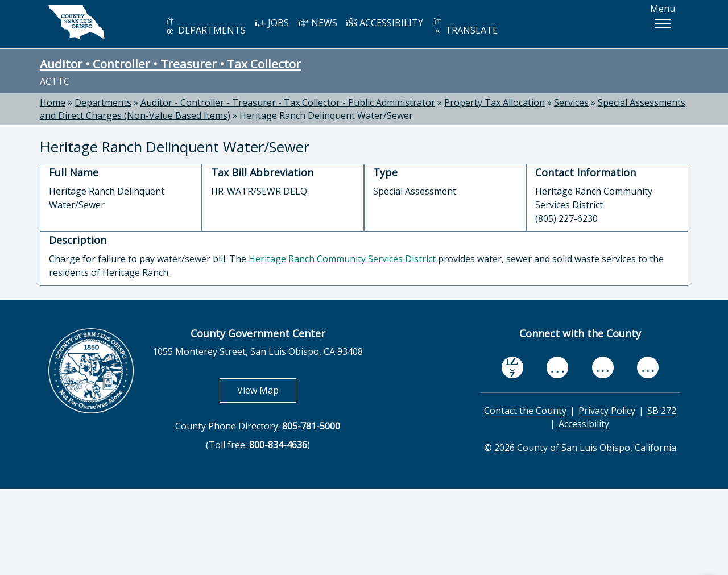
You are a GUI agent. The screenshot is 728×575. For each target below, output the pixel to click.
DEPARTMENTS (205, 26)
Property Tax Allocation (495, 102)
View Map (267, 390)
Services (571, 102)
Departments (103, 102)
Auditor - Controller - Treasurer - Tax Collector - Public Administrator (288, 102)
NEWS (317, 23)
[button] (663, 23)
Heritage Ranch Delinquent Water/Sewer (326, 115)
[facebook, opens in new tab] (512, 367)
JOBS (272, 23)
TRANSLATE (465, 26)
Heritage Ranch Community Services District (342, 259)
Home (53, 102)
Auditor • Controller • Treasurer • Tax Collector (170, 64)
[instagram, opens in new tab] (648, 367)
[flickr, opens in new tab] (603, 367)
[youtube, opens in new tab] (558, 367)
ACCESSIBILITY (384, 23)
